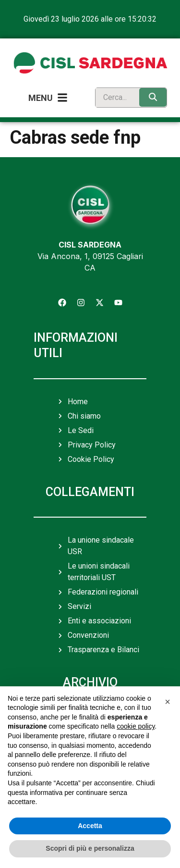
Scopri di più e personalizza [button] (90, 848)
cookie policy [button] (136, 726)
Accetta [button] (90, 826)
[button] (168, 702)
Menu (41, 98)
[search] (115, 98)
